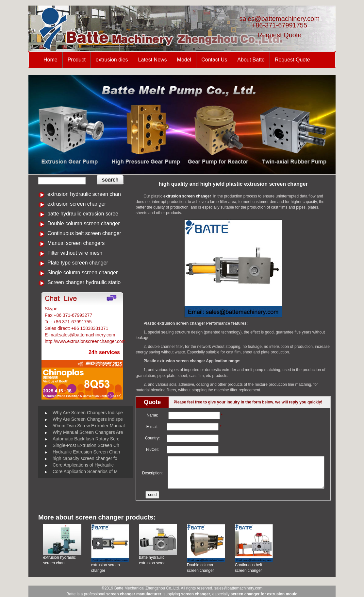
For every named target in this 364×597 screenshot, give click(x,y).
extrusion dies (112, 60)
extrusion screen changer (77, 204)
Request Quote (280, 35)
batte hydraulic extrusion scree (83, 214)
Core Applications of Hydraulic (83, 465)
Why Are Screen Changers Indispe (88, 413)
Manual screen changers (76, 243)
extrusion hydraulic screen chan (84, 194)
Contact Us (214, 60)
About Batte (251, 60)
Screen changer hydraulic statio (84, 282)
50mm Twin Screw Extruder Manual (89, 426)
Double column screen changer (83, 223)
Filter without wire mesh (75, 253)
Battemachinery (76, 309)
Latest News (153, 60)
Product (77, 60)
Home (50, 60)
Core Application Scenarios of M (85, 471)
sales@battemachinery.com (280, 19)
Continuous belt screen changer (84, 233)
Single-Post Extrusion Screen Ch (86, 445)
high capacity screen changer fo (85, 458)
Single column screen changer (83, 273)
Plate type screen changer (78, 263)
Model (184, 60)
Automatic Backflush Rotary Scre (86, 439)
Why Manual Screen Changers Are (88, 432)
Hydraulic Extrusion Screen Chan (86, 452)
